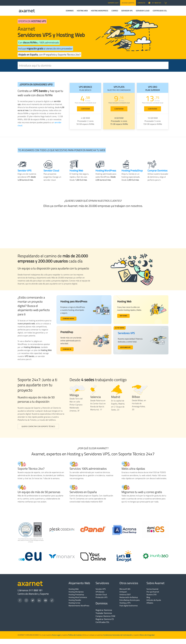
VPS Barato (100, 592)
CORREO (115, 11)
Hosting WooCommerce (78, 597)
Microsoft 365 (125, 589)
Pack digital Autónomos (129, 606)
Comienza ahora (69, 319)
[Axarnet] (27, 11)
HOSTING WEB (82, 11)
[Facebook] (20, 600)
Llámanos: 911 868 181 (30, 590)
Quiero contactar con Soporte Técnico (38, 426)
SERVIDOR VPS (127, 11)
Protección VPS (101, 597)
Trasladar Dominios (104, 613)
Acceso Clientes (128, 3)
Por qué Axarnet (153, 592)
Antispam (123, 592)
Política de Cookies (75, 635)
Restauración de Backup (129, 597)
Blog (148, 597)
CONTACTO (141, 3)
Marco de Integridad (147, 635)
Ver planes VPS (125, 347)
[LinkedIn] (39, 600)
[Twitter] (33, 600)
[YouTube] (46, 600)
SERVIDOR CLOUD (143, 11)
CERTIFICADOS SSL (160, 11)
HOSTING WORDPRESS (100, 11)
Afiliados (150, 603)
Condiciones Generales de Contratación (118, 635)
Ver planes (124, 316)
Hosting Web (74, 589)
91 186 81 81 (155, 3)
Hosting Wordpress (76, 592)
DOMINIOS (70, 11)
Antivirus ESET (125, 595)
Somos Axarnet (152, 589)
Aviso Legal (56, 635)
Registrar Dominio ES (105, 619)
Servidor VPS (101, 589)
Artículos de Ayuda (154, 600)
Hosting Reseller (75, 600)
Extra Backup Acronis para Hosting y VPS (129, 601)
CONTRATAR (85, 109)
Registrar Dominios (104, 610)
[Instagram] (26, 600)
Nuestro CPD (151, 595)
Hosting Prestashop (76, 595)
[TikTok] (52, 600)
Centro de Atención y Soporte (33, 594)
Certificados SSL (102, 622)
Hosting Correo (74, 603)
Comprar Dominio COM (105, 616)
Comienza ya (67, 350)
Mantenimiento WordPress (79, 606)
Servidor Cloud (101, 595)
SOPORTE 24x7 (113, 3)
